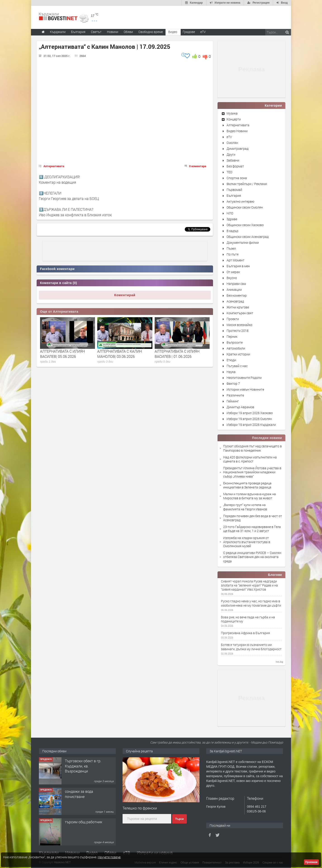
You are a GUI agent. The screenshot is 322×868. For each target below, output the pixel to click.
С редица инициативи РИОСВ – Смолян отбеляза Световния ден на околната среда (252, 557)
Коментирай (125, 295)
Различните (235, 395)
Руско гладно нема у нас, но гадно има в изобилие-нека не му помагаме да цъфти (251, 603)
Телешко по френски (140, 808)
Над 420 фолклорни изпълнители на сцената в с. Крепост (250, 459)
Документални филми (243, 243)
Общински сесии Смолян (245, 207)
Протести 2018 (238, 331)
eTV (229, 137)
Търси (179, 819)
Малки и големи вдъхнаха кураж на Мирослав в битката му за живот (250, 496)
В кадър (232, 231)
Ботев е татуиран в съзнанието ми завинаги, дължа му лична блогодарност (251, 647)
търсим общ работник (84, 822)
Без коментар (237, 295)
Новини (113, 32)
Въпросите (235, 342)
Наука (231, 372)
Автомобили (236, 348)
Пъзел (231, 248)
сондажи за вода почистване (79, 794)
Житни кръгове (238, 307)
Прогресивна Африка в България (245, 633)
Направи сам (236, 284)
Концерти (234, 119)
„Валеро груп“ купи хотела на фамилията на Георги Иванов (245, 507)
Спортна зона (237, 178)
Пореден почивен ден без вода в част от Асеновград (253, 518)
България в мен (238, 266)
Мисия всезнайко (239, 325)
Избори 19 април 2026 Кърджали (251, 425)
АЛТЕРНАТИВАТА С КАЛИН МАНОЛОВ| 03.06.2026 (120, 354)
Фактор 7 (233, 384)
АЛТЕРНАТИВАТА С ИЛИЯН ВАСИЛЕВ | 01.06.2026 (177, 354)
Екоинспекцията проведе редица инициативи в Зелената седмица (247, 485)
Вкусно (232, 278)
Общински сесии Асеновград (248, 237)
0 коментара (198, 166)
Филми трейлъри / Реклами (247, 184)
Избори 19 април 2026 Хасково (250, 413)
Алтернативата (54, 166)
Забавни (233, 160)
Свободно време (151, 32)
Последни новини (267, 438)
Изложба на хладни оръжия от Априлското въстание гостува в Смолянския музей (247, 542)
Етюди (231, 360)
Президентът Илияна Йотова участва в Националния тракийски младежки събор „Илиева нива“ (252, 472)
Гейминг (233, 401)
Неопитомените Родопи (244, 378)
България (234, 196)
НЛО (230, 213)
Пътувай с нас (237, 366)
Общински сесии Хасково (245, 225)
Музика (232, 113)
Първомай (234, 190)
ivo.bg (279, 662)
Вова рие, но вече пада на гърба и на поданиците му (248, 619)
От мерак (233, 272)
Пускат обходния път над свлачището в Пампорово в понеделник (252, 448)
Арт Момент (236, 260)
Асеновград (235, 301)
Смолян (232, 143)
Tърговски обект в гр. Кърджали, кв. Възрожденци (83, 766)
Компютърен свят (240, 313)
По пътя (233, 254)
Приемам (311, 862)
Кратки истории (238, 354)
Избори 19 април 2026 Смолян (249, 419)
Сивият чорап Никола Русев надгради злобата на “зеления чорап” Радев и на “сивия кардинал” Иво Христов (249, 585)
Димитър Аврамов (240, 407)
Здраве (232, 219)
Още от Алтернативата (59, 312)
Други (231, 154)
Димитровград (238, 149)
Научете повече (109, 857)
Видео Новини (237, 131)
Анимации (234, 290)
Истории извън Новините (245, 389)
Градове (189, 32)
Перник (232, 337)
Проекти (233, 319)
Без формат (235, 166)
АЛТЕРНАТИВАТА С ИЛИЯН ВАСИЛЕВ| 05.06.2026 (62, 354)
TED (229, 172)
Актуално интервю (240, 201)
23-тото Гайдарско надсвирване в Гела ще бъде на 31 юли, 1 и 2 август (252, 529)
